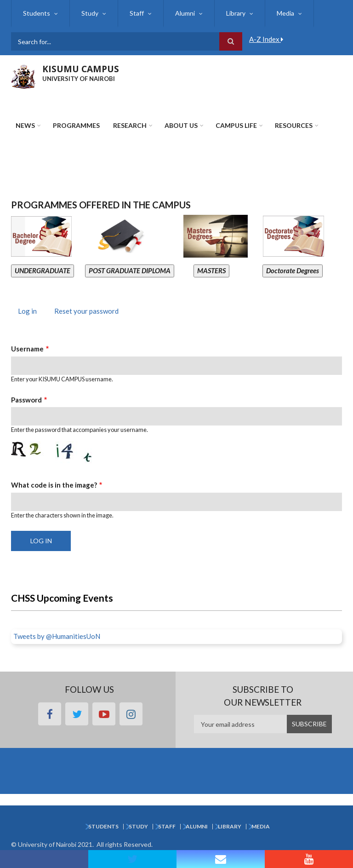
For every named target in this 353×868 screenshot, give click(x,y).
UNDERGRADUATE (43, 270)
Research (130, 125)
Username (27, 349)
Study (90, 13)
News (25, 125)
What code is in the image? (54, 485)
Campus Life (236, 125)
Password (26, 400)
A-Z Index (266, 39)
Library (236, 13)
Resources (294, 125)
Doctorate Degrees (293, 270)
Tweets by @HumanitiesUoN (57, 636)
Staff (137, 13)
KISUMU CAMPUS (81, 69)
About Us (181, 125)
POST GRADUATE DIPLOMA (130, 270)
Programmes (76, 125)
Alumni (185, 13)
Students (37, 13)
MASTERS (211, 270)
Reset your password (86, 311)
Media (285, 13)
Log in (31, 312)
